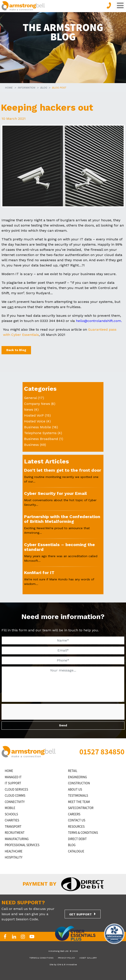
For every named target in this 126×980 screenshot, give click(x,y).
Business (31, 445)
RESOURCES (76, 827)
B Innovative (70, 964)
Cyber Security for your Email (55, 493)
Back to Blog (16, 350)
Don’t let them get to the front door (63, 470)
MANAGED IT (13, 777)
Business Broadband (41, 439)
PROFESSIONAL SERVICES (22, 845)
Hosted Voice (35, 421)
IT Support (13, 783)
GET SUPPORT (80, 914)
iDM (59, 964)
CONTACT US (77, 820)
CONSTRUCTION (79, 783)
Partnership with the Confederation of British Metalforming (62, 519)
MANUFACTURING (17, 839)
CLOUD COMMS (15, 795)
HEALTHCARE (14, 851)
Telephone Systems (40, 433)
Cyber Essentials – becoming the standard (59, 547)
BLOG (44, 88)
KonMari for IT (39, 573)
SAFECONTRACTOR (81, 808)
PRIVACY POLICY (66, 958)
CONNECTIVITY (15, 802)
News (29, 410)
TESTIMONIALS (78, 795)
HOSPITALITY (14, 857)
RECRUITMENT (15, 833)
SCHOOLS (11, 814)
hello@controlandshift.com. (99, 321)
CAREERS (74, 814)
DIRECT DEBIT (77, 839)
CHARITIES (12, 820)
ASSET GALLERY (88, 958)
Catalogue (76, 851)
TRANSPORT (13, 827)
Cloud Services (16, 789)
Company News (37, 404)
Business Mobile (38, 427)
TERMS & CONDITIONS (83, 833)
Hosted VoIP (34, 415)
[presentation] (34, 712)
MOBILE (10, 808)
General (30, 398)
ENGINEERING (78, 777)
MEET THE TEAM (79, 802)
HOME (9, 88)
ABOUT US (75, 789)
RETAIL (73, 771)
